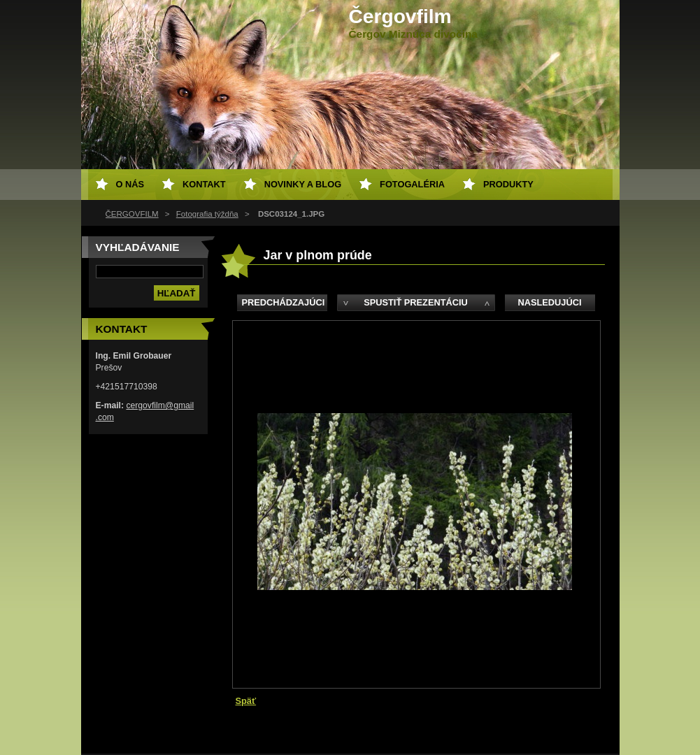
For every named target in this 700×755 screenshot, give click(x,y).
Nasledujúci (549, 302)
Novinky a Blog (303, 184)
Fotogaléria (412, 184)
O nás (130, 184)
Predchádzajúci (284, 302)
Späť (246, 701)
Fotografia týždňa (207, 214)
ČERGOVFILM (132, 214)
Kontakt (204, 184)
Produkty (508, 184)
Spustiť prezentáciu (416, 302)
